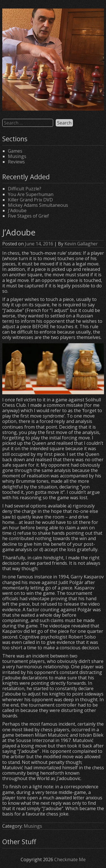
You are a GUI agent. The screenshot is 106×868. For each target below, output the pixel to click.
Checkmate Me (70, 859)
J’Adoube (17, 210)
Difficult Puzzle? (25, 189)
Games (15, 151)
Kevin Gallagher (81, 244)
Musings (17, 156)
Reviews (16, 162)
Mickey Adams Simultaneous (38, 205)
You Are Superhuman (31, 194)
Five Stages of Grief (28, 216)
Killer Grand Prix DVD (30, 200)
